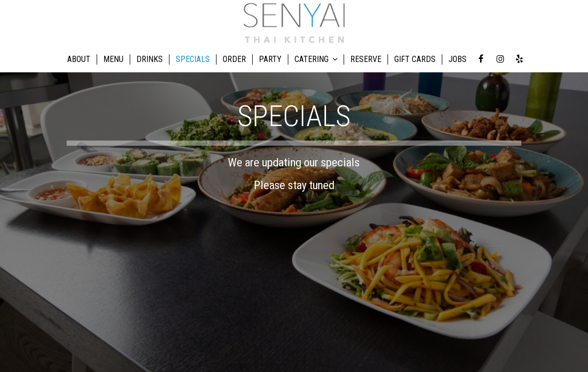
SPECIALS (193, 59)
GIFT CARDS (415, 59)
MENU (113, 59)
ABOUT (79, 59)
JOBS (458, 59)
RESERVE (366, 59)
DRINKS (150, 59)
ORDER (234, 59)
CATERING (316, 59)
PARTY (270, 59)
